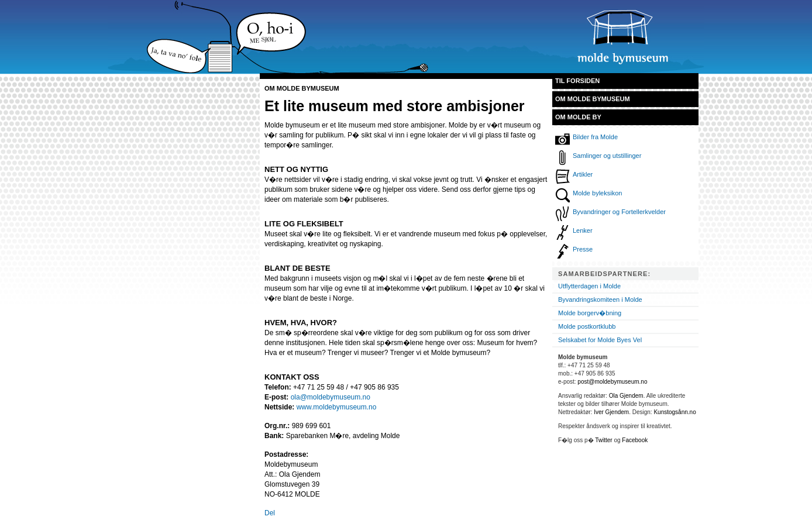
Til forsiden (577, 81)
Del (270, 513)
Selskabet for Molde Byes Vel (600, 340)
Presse (583, 249)
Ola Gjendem (626, 396)
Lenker (583, 230)
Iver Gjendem (611, 412)
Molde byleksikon (597, 193)
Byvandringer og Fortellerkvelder (619, 212)
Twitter (603, 440)
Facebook (635, 440)
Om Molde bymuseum (593, 99)
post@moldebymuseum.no (612, 382)
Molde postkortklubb (587, 326)
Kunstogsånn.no (675, 412)
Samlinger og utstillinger (607, 156)
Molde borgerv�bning (590, 313)
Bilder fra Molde (595, 137)
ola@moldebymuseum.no (331, 397)
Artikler (583, 174)
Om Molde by (578, 117)
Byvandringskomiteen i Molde (600, 299)
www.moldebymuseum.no (337, 407)
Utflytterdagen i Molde (589, 286)
